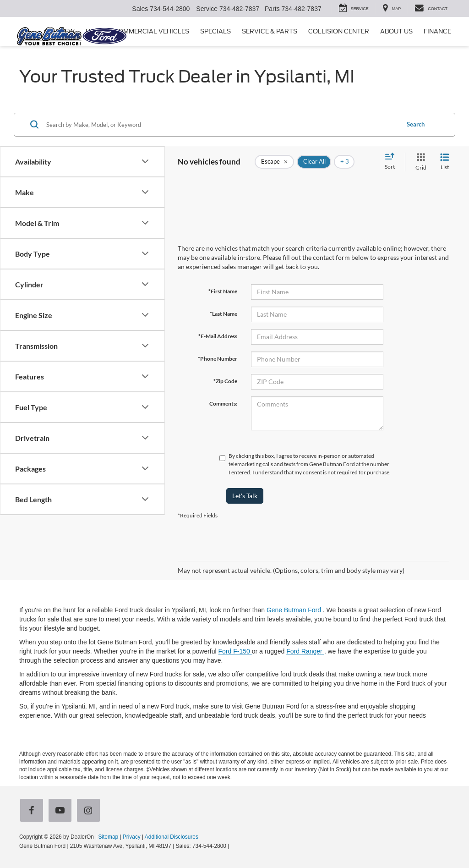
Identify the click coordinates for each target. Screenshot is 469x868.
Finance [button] (437, 31)
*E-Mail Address (218, 336)
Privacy (132, 837)
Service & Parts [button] (270, 31)
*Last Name (224, 314)
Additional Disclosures (172, 837)
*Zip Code (225, 381)
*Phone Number (218, 359)
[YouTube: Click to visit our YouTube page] (62, 811)
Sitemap (108, 837)
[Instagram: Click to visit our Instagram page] (90, 811)
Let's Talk (245, 496)
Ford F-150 (235, 651)
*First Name (223, 291)
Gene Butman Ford (295, 610)
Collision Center (339, 31)
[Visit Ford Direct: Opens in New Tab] (233, 846)
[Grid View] (419, 162)
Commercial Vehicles (151, 31)
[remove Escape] (274, 162)
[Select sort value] (393, 162)
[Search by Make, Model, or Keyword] (221, 125)
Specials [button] (215, 31)
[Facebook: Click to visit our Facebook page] (33, 811)
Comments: (223, 404)
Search (416, 124)
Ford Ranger (305, 651)
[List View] (445, 162)
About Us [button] (396, 31)
